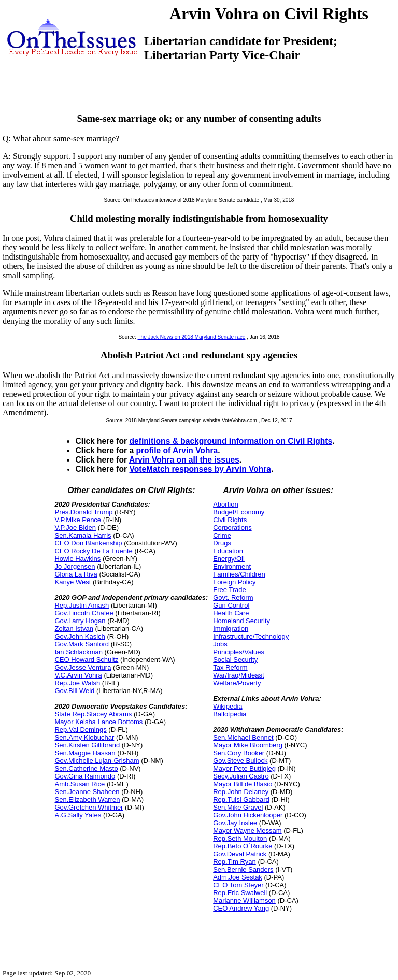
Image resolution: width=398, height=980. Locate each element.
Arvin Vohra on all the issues (184, 460)
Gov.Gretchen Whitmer (89, 807)
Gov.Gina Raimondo (85, 776)
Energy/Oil (229, 559)
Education (228, 551)
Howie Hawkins (77, 559)
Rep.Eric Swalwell (240, 893)
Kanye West (73, 582)
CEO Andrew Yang (241, 908)
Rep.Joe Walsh (77, 683)
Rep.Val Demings (80, 730)
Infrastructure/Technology (251, 636)
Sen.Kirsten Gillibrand (87, 745)
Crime (222, 535)
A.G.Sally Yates (78, 815)
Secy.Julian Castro (241, 776)
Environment (232, 566)
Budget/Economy (239, 512)
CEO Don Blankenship (88, 543)
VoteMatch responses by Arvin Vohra (200, 469)
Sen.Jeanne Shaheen (87, 792)
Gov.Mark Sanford (82, 644)
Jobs (220, 644)
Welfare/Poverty (237, 683)
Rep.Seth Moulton (240, 838)
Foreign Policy (234, 582)
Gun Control (231, 605)
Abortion (225, 504)
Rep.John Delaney (241, 792)
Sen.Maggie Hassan (85, 753)
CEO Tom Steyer (238, 885)
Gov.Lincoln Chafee (84, 613)
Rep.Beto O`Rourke (243, 846)
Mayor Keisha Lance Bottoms (98, 722)
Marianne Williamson (244, 900)
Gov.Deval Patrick (240, 854)
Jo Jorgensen (75, 566)
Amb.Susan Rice (80, 784)
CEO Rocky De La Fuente (93, 551)
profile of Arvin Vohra (177, 450)
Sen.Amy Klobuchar (84, 737)
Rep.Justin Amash (82, 605)
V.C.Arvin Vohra (78, 675)
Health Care (231, 613)
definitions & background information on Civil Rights (231, 441)
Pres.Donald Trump (83, 512)
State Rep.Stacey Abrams (93, 714)
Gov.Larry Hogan (80, 621)
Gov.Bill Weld (74, 691)
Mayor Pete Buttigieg (244, 768)
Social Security (235, 660)
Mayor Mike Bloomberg (248, 745)
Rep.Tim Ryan (234, 862)
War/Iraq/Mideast (239, 675)
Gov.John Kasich (80, 636)
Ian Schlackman (79, 652)
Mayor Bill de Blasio (243, 784)
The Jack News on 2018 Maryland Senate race (192, 337)
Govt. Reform (233, 597)
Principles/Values (239, 652)
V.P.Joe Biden (75, 528)
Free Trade (230, 590)
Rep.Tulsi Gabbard (241, 799)
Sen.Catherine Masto (86, 768)
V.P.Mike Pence (78, 520)
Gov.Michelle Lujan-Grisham (97, 761)
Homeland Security (241, 621)
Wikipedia (228, 706)
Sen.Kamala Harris (83, 535)
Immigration (231, 629)
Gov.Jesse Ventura (83, 667)
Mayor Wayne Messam (247, 831)
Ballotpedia (230, 714)
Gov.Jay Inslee (235, 823)
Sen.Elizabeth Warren (87, 799)
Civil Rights (230, 520)
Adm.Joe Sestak (238, 877)
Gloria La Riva (76, 574)
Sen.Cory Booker (239, 753)
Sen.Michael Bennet (243, 737)
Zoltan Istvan (74, 629)
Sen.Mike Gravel (238, 807)
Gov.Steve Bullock (240, 761)
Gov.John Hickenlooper (248, 815)
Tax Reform (230, 667)
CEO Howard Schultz (86, 660)
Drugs (222, 543)
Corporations (232, 528)
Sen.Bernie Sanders (243, 869)
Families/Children (239, 574)
